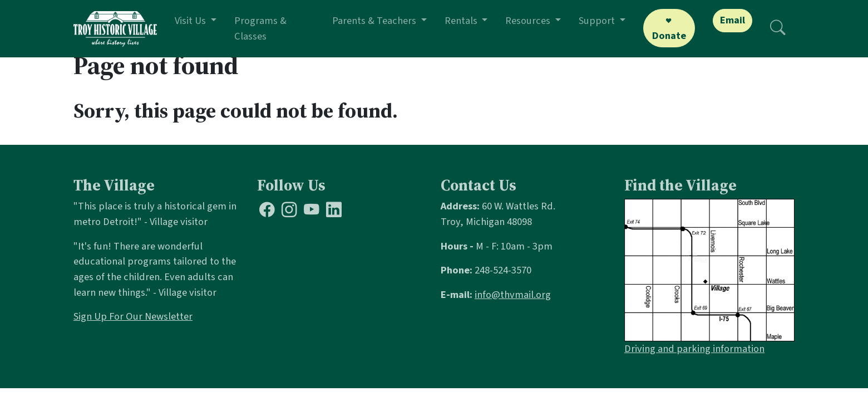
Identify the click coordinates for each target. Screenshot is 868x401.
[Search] (778, 29)
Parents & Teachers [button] (375, 21)
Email (733, 20)
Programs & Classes (260, 28)
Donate (669, 36)
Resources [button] (529, 21)
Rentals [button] (462, 21)
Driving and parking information (694, 349)
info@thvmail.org (513, 295)
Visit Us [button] (191, 21)
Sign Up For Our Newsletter (133, 316)
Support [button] (598, 21)
